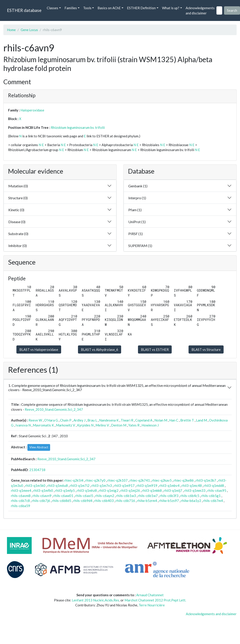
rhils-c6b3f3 (169, 496)
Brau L (92, 420)
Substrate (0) (18, 234)
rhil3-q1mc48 (192, 485)
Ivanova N (23, 425)
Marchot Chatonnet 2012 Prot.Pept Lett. (155, 600)
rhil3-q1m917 (124, 485)
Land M (201, 420)
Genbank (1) (138, 186)
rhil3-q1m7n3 (102, 485)
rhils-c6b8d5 (62, 501)
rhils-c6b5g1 (211, 496)
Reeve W (35, 420)
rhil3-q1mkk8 (152, 490)
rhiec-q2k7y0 (95, 480)
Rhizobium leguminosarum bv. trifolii (78, 127)
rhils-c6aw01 (63, 496)
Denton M (119, 425)
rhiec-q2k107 (118, 480)
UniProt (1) (137, 222)
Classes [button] (52, 8)
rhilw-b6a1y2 (191, 501)
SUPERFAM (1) (140, 246)
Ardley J (79, 420)
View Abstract (39, 447)
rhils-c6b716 (125, 501)
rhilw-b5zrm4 (147, 501)
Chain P (66, 420)
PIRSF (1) (136, 234)
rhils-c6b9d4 (83, 501)
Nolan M (161, 420)
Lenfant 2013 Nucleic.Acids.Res (96, 600)
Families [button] (71, 8)
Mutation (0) (18, 186)
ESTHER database (24, 10)
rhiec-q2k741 (140, 480)
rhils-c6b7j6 (41, 501)
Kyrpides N (85, 425)
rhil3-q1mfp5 (65, 490)
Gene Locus (29, 30)
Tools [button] (87, 8)
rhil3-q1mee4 (21, 490)
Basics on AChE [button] (109, 8)
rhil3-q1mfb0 (43, 490)
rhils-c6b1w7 (148, 496)
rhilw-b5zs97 (169, 501)
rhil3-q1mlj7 (173, 490)
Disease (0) (17, 222)
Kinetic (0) (16, 210)
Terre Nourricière (152, 605)
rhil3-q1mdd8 (214, 485)
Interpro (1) (137, 198)
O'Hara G (51, 420)
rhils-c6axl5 (84, 496)
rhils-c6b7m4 (213, 501)
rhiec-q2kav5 (162, 480)
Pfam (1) (135, 210)
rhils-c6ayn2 (105, 496)
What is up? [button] (171, 8)
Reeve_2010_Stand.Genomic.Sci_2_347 (54, 409)
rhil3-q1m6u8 (58, 485)
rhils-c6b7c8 (20, 501)
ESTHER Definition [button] (141, 8)
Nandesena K (109, 420)
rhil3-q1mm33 (195, 490)
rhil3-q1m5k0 (35, 485)
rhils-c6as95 (217, 490)
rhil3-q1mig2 (109, 490)
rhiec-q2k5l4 (74, 480)
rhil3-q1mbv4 (169, 485)
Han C (174, 420)
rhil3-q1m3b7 (206, 480)
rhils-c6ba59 (21, 506)
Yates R (134, 425)
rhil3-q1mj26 (130, 490)
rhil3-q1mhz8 (87, 490)
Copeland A (144, 420)
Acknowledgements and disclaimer (200, 10)
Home (11, 30)
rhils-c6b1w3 (126, 496)
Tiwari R (127, 420)
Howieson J (150, 425)
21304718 (37, 470)
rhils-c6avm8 (21, 496)
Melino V (102, 425)
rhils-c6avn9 (42, 496)
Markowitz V (66, 425)
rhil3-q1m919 (147, 485)
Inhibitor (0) (18, 246)
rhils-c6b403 (104, 501)
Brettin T (187, 420)
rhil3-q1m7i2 (80, 485)
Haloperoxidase (32, 110)
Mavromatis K (43, 425)
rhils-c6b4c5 (190, 496)
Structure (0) (18, 198)
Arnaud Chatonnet (150, 595)
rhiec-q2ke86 (184, 480)
